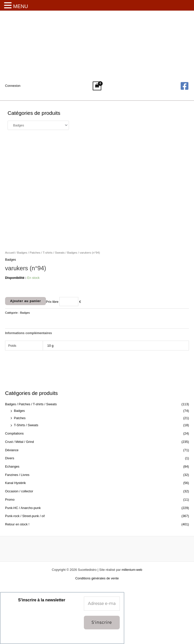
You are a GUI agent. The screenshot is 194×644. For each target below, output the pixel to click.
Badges (19, 411)
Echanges (12, 466)
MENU (21, 6)
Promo (10, 500)
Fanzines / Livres (17, 475)
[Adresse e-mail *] (102, 604)
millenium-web (132, 570)
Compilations (14, 433)
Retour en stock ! (17, 524)
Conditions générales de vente (97, 578)
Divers (10, 458)
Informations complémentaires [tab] (29, 333)
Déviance (12, 450)
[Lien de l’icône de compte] (13, 86)
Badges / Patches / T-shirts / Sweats (31, 404)
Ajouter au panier (26, 301)
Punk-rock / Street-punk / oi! (25, 516)
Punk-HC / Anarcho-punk (23, 508)
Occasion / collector (19, 491)
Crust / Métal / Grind (19, 442)
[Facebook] (185, 86)
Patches (20, 418)
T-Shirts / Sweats (26, 425)
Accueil (10, 252)
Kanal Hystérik (15, 483)
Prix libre (52, 301)
